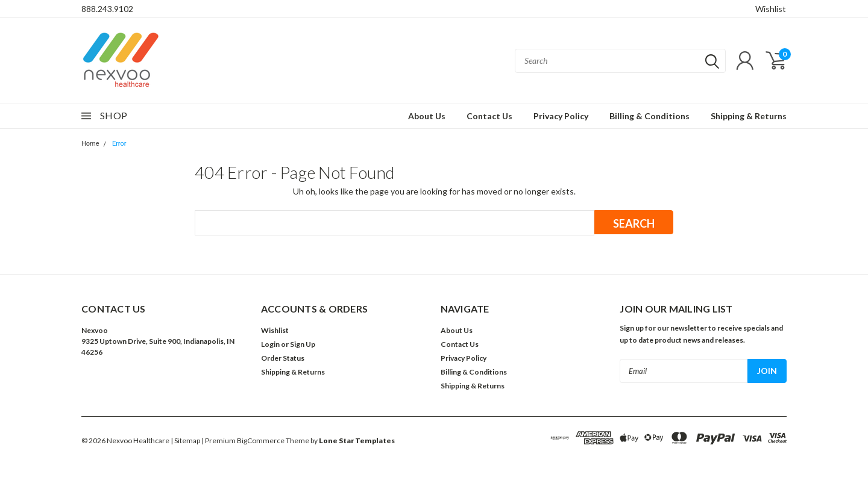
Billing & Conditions (649, 116)
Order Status (283, 358)
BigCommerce (261, 441)
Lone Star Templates (357, 441)
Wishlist (771, 9)
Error (119, 144)
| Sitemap (185, 441)
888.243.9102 (107, 9)
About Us (427, 116)
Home (90, 144)
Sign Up (303, 344)
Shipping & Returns (749, 116)
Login (270, 344)
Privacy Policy (561, 116)
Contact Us (489, 116)
